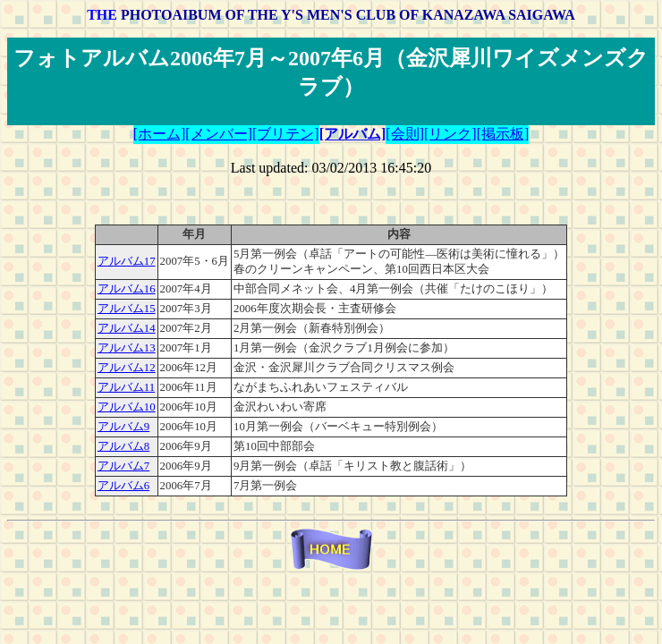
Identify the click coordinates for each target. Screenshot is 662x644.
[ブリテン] (286, 134)
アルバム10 (127, 407)
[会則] (405, 134)
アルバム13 (127, 348)
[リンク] (450, 134)
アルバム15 (127, 309)
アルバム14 (127, 328)
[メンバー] (219, 134)
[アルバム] (353, 134)
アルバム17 (127, 261)
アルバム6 (123, 486)
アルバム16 (127, 289)
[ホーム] (160, 134)
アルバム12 (127, 368)
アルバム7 (123, 466)
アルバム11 (126, 387)
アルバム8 (123, 446)
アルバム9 (123, 427)
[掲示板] (503, 134)
